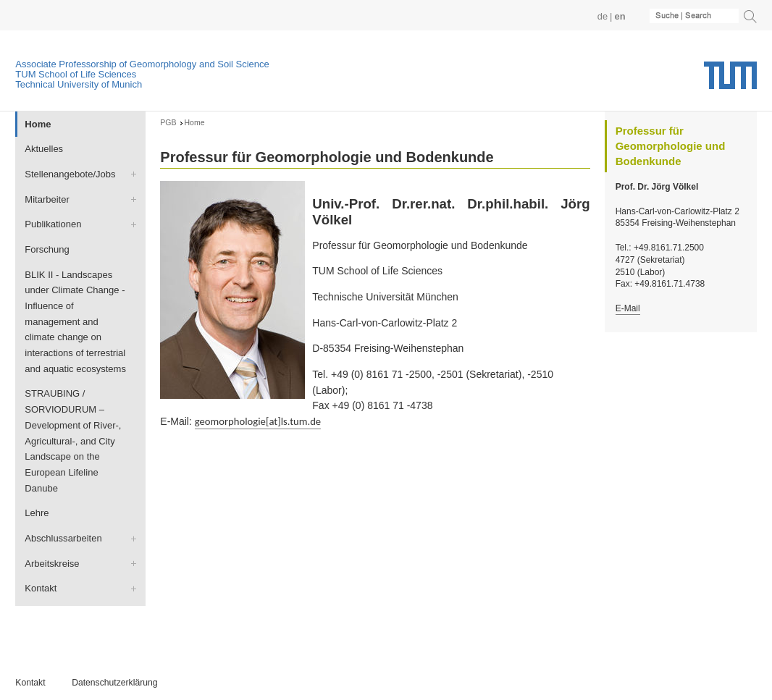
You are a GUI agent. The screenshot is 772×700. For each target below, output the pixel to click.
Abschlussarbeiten (63, 538)
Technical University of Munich (79, 84)
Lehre (37, 513)
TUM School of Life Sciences (76, 74)
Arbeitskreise (52, 564)
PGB (168, 122)
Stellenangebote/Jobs (70, 174)
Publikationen (53, 224)
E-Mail (628, 308)
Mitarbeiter (47, 199)
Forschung (47, 249)
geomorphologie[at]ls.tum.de (258, 421)
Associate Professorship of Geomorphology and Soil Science (142, 64)
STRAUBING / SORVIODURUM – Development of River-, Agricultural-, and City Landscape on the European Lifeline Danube (73, 440)
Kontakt (41, 588)
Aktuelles (44, 149)
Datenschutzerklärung (114, 683)
